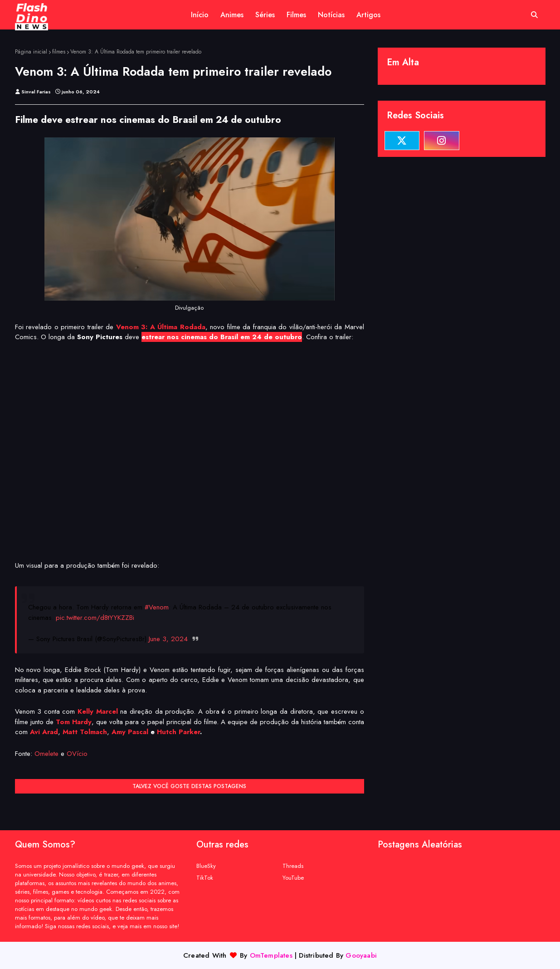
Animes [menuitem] (232, 15)
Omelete (46, 754)
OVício (77, 754)
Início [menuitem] (200, 15)
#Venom (157, 607)
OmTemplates (271, 955)
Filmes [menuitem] (296, 15)
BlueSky (206, 866)
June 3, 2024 (168, 639)
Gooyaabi (361, 955)
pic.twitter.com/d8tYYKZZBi (95, 618)
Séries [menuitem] (265, 15)
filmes (59, 52)
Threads (293, 866)
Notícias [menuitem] (331, 15)
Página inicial (31, 52)
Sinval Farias (36, 92)
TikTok (205, 878)
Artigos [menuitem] (368, 15)
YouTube (293, 878)
